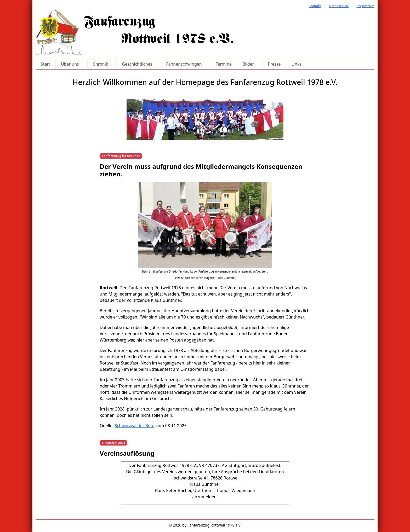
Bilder (250, 64)
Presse (274, 64)
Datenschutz (339, 6)
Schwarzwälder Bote (134, 426)
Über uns (72, 64)
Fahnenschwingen (186, 64)
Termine (224, 64)
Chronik (102, 64)
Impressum (365, 6)
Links (297, 64)
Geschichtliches (139, 64)
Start (45, 64)
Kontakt (315, 6)
